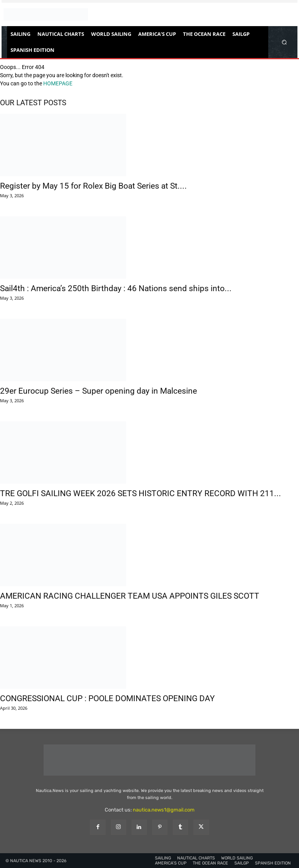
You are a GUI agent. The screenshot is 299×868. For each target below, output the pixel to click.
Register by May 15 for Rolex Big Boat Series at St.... (93, 186)
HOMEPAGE (58, 83)
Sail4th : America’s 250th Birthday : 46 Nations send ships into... (116, 288)
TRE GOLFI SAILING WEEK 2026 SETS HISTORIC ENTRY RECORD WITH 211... (141, 493)
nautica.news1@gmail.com (164, 810)
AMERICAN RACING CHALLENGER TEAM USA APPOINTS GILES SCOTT (130, 596)
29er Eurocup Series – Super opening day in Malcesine (98, 391)
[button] (284, 42)
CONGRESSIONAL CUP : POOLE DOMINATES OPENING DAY (107, 698)
